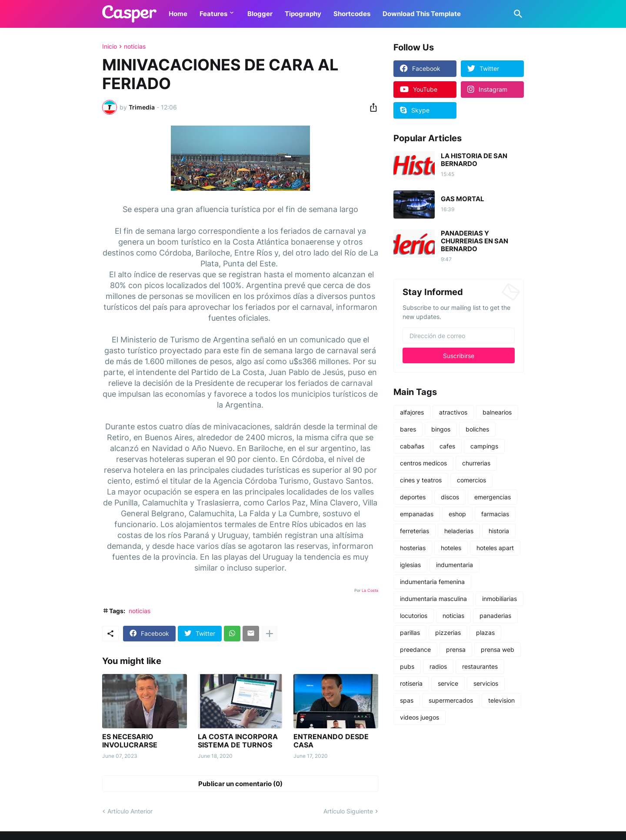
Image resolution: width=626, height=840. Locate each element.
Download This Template (422, 14)
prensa (456, 649)
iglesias (410, 565)
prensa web (498, 649)
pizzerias (448, 632)
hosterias (413, 548)
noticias (135, 46)
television (501, 700)
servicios (486, 683)
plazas (485, 632)
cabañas (412, 446)
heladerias (459, 531)
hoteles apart (495, 548)
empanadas (417, 514)
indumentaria (455, 565)
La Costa (370, 590)
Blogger (260, 14)
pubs (407, 666)
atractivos (453, 412)
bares (408, 429)
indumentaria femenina (432, 582)
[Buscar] (516, 14)
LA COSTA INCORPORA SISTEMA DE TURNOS (238, 741)
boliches (477, 429)
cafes (447, 446)
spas (407, 700)
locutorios (414, 616)
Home (178, 14)
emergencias (493, 497)
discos (450, 497)
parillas (410, 632)
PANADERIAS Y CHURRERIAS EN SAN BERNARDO (474, 241)
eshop (457, 514)
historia (499, 531)
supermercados (451, 700)
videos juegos (420, 717)
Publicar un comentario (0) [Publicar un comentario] (240, 784)
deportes (413, 497)
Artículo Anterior (130, 811)
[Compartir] (371, 107)
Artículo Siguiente (348, 811)
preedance (415, 649)
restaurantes (480, 666)
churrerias (476, 463)
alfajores (412, 412)
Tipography (303, 14)
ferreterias (415, 531)
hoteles (451, 548)
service (448, 683)
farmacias (495, 514)
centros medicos (423, 463)
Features (213, 14)
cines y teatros (421, 480)
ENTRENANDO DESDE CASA (331, 741)
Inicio (110, 46)
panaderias (495, 616)
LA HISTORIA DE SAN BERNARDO (474, 160)
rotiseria (411, 683)
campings (484, 446)
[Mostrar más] (270, 634)
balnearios (497, 412)
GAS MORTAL (463, 199)
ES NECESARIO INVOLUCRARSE (130, 741)
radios (438, 666)
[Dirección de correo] (459, 335)
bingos (441, 429)
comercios (471, 480)
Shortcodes (352, 14)
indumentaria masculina (433, 599)
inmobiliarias (499, 599)
